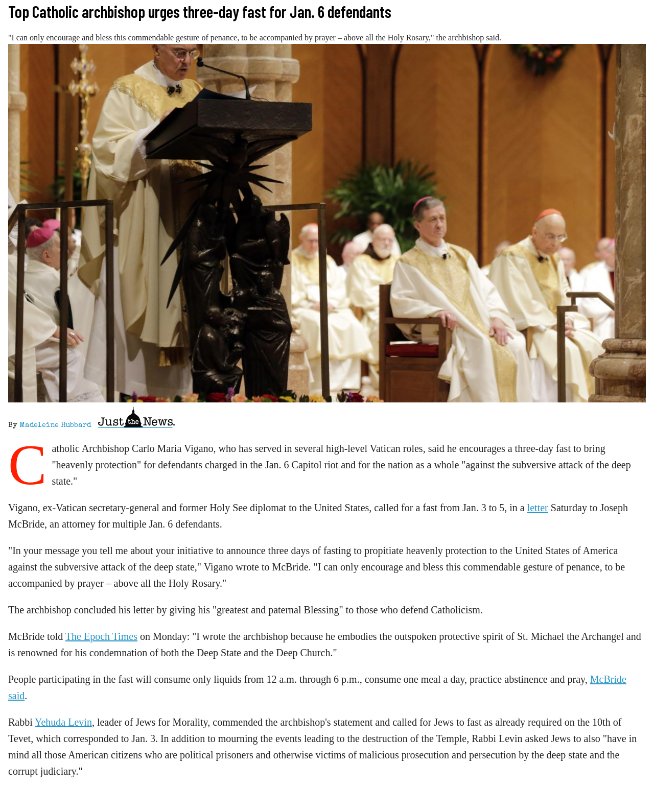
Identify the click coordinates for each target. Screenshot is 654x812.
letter (538, 508)
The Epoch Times (101, 636)
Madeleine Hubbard (55, 425)
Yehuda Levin (63, 722)
